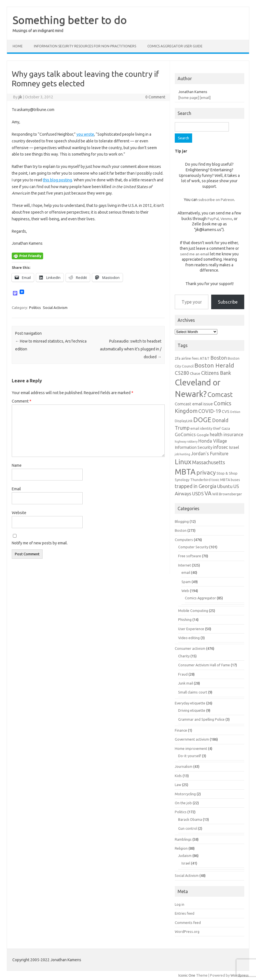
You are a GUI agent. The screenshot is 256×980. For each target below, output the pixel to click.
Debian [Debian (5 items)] (235, 412)
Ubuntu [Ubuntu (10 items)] (225, 486)
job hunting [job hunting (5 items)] (182, 454)
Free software (190, 556)
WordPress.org (187, 932)
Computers (184, 540)
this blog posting (57, 180)
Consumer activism (190, 648)
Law (178, 785)
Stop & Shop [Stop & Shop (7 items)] (227, 473)
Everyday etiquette (190, 703)
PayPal (213, 219)
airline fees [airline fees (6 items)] (190, 358)
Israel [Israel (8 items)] (234, 447)
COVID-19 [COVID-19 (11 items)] (210, 411)
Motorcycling (185, 794)
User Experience (191, 629)
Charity (184, 656)
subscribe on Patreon (216, 200)
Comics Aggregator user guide (175, 46)
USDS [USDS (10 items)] (198, 494)
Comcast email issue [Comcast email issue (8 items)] (194, 404)
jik (20, 97)
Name (17, 465)
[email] (205, 98)
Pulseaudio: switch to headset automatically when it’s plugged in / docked (131, 349)
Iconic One (187, 975)
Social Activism (55, 308)
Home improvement (191, 748)
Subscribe (228, 302)
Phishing (185, 620)
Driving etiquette (192, 710)
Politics (35, 308)
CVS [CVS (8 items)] (226, 411)
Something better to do (70, 20)
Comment (22, 401)
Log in (180, 904)
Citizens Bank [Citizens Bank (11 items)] (216, 373)
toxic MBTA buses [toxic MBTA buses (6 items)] (226, 480)
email (186, 572)
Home (18, 46)
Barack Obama (190, 819)
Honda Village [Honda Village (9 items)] (213, 441)
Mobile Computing (193, 611)
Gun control (188, 828)
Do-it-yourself (190, 756)
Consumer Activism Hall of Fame (204, 665)
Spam (186, 582)
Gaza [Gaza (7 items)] (226, 428)
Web (185, 591)
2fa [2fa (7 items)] (178, 358)
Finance (181, 730)
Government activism (192, 739)
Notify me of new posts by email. (40, 543)
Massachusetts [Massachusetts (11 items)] (209, 462)
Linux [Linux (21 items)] (183, 462)
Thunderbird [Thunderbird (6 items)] (200, 480)
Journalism (184, 766)
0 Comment (155, 97)
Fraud (183, 674)
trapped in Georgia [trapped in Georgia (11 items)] (196, 486)
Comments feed (188, 923)
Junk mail (186, 683)
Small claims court (193, 692)
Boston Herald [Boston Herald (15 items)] (214, 365)
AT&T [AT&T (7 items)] (205, 358)
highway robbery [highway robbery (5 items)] (186, 442)
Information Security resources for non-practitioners (85, 46)
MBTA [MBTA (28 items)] (185, 472)
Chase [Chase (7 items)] (195, 373)
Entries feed (185, 913)
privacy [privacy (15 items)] (206, 472)
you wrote (85, 134)
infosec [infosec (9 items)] (221, 447)
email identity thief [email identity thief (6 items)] (206, 428)
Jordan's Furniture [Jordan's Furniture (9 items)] (210, 454)
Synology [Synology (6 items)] (182, 480)
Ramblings (183, 839)
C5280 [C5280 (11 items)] (182, 373)
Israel (186, 863)
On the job (183, 803)
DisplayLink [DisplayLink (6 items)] (184, 421)
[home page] (189, 98)
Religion (181, 848)
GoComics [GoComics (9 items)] (185, 434)
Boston (181, 530)
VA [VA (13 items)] (208, 493)
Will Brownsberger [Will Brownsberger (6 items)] (227, 494)
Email (16, 489)
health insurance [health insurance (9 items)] (226, 434)
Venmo (226, 219)
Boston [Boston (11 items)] (219, 358)
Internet (185, 565)
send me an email (195, 254)
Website (19, 513)
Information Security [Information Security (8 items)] (194, 447)
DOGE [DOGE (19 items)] (202, 420)
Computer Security (193, 547)
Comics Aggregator (200, 598)
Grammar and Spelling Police (201, 719)
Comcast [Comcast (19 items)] (220, 394)
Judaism (185, 856)
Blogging (182, 521)
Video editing (189, 638)
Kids (178, 776)
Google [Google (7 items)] (203, 435)
